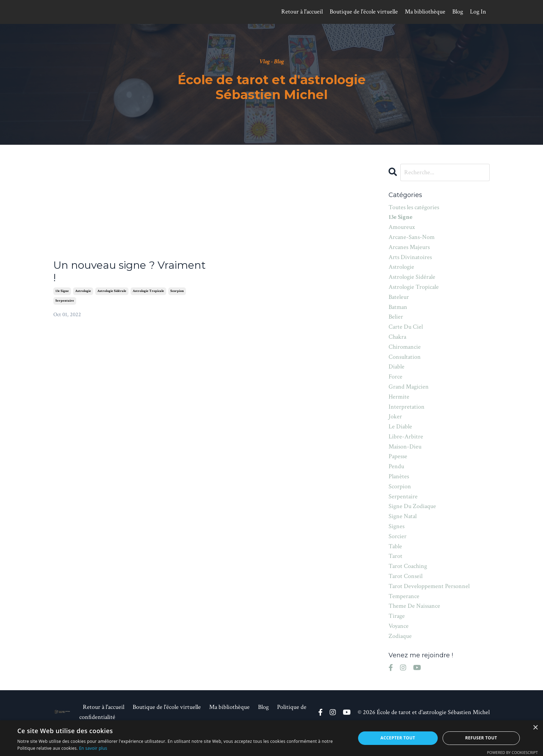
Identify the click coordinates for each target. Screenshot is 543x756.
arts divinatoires (410, 257)
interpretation (407, 407)
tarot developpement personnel (429, 586)
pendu (396, 466)
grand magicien (409, 387)
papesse (398, 456)
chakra (397, 337)
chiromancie (405, 347)
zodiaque (400, 636)
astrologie (83, 291)
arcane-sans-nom (412, 237)
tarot (395, 556)
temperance (404, 596)
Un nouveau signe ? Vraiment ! (130, 272)
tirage (397, 616)
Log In (478, 12)
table (395, 546)
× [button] (535, 728)
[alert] (271, 738)
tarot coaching (408, 566)
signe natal (403, 516)
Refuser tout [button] (481, 738)
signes (397, 526)
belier (396, 317)
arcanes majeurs (409, 247)
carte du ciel (406, 327)
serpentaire (65, 301)
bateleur (399, 297)
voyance (399, 626)
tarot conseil (406, 576)
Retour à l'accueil (302, 12)
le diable (400, 426)
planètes (399, 476)
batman (398, 307)
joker (395, 416)
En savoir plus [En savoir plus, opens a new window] (93, 748)
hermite (399, 397)
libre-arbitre (406, 437)
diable (397, 367)
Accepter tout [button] (398, 738)
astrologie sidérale (112, 291)
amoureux (402, 227)
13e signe (62, 291)
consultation (405, 357)
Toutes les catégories (414, 207)
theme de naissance (414, 606)
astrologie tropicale (148, 291)
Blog (458, 12)
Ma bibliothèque (425, 12)
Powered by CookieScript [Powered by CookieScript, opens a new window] (512, 752)
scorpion (177, 291)
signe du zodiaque (412, 506)
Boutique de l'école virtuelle (364, 12)
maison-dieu (405, 447)
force (395, 377)
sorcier (398, 536)
